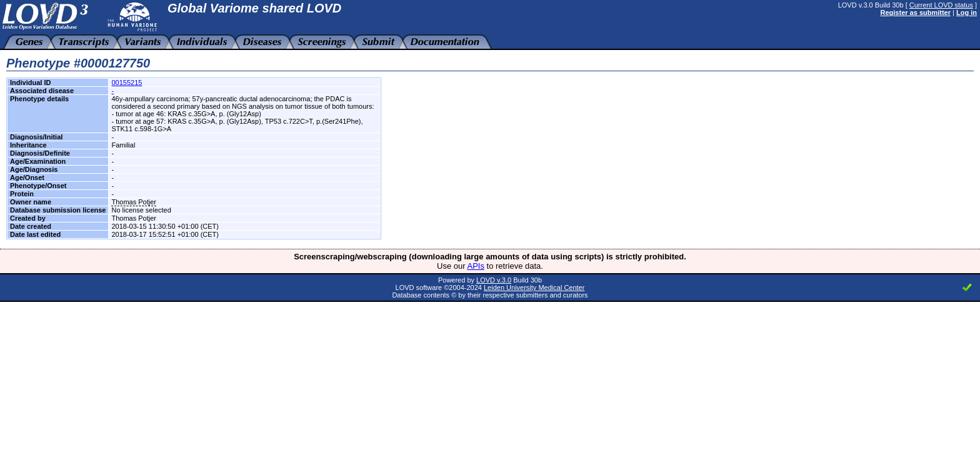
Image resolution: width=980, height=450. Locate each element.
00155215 (127, 82)
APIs (476, 266)
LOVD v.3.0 (494, 280)
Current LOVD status (941, 5)
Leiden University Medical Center (534, 287)
